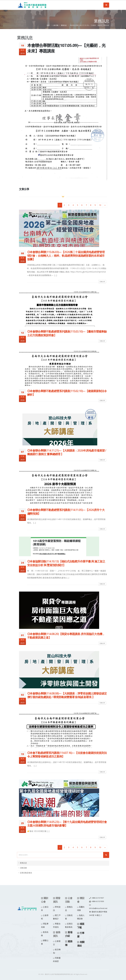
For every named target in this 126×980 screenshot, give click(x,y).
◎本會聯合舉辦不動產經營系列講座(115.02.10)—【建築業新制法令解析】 (67, 393)
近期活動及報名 (26, 873)
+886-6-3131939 (98, 901)
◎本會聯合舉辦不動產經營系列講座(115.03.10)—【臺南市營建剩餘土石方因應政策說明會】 (67, 333)
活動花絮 (23, 868)
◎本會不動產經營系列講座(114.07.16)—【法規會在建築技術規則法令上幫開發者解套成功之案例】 (67, 755)
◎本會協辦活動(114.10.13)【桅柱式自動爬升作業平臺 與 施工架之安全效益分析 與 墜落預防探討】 (66, 563)
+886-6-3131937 (98, 898)
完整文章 (102, 282)
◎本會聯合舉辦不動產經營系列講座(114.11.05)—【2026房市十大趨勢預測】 (66, 512)
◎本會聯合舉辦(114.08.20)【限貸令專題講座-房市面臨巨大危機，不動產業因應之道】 (66, 636)
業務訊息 (64, 25)
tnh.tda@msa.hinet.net (98, 908)
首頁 (48, 25)
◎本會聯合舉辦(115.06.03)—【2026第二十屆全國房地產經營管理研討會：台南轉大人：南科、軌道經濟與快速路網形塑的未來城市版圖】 (66, 256)
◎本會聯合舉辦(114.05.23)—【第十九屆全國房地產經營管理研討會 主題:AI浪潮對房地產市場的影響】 (67, 824)
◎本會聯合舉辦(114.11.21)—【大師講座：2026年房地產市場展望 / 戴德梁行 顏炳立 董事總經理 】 (67, 452)
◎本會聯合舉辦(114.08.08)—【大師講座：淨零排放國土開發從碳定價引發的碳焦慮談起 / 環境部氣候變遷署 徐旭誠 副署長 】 (67, 695)
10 (100, 205)
